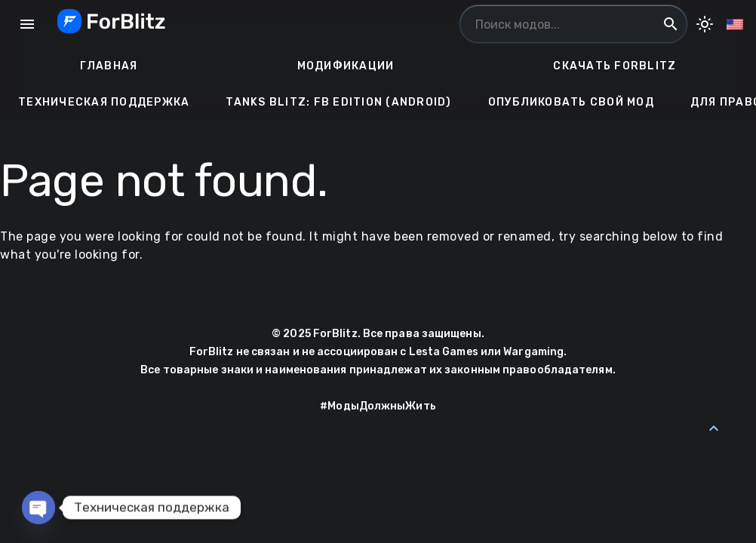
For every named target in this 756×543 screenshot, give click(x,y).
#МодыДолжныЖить (378, 406)
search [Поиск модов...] (671, 24)
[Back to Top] (714, 428)
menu (27, 24)
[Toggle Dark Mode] (705, 24)
